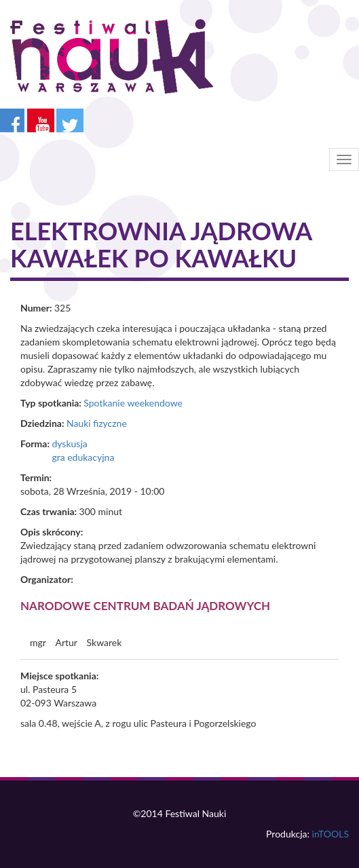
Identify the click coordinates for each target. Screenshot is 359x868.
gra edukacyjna (83, 457)
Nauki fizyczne (97, 423)
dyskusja (69, 444)
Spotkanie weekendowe (133, 403)
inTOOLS (330, 834)
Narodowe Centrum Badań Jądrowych (145, 606)
